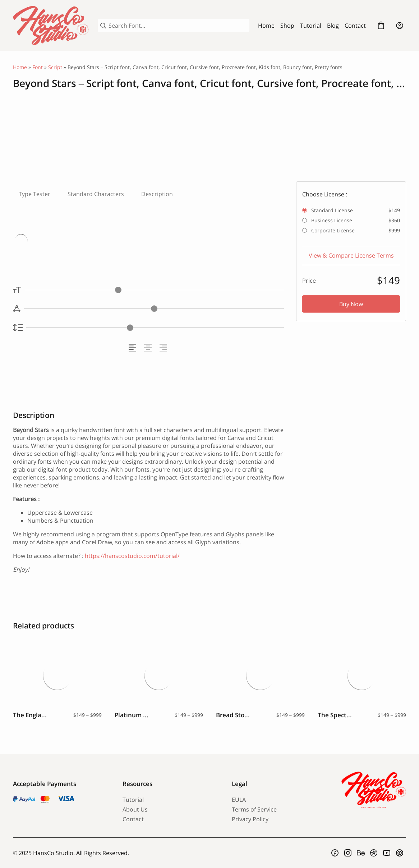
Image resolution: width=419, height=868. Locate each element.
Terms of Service (254, 809)
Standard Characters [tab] (96, 194)
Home (266, 26)
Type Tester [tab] (34, 194)
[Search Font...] (178, 26)
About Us (135, 809)
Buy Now (351, 304)
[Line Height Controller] (155, 328)
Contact (355, 26)
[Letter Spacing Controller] (154, 308)
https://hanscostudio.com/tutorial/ (132, 556)
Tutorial (311, 26)
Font (38, 67)
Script (55, 67)
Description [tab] (157, 194)
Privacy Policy (250, 819)
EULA (239, 800)
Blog (333, 26)
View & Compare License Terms (351, 255)
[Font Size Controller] (154, 290)
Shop (287, 26)
